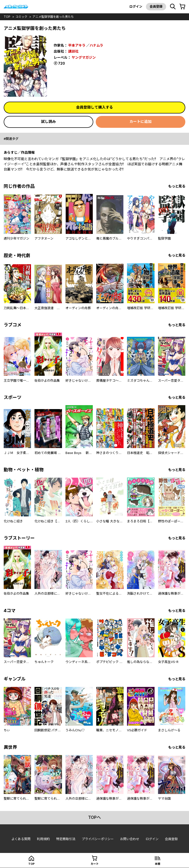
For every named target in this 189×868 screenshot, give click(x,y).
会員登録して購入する (94, 107)
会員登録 (156, 6)
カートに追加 (141, 122)
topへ (94, 817)
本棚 (157, 864)
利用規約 (43, 839)
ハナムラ (96, 45)
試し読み (48, 122)
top (7, 17)
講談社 (73, 51)
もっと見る (177, 186)
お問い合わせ (130, 839)
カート (95, 864)
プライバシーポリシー (98, 839)
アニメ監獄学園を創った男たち (53, 17)
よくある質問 (21, 839)
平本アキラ (77, 45)
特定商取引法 (66, 839)
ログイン (136, 6)
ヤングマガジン (84, 57)
